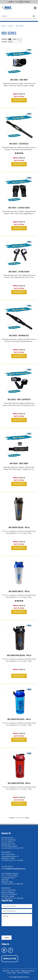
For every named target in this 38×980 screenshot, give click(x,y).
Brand (10, 26)
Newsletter (10, 959)
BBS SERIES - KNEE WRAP (19, 80)
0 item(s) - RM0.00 (22, 2)
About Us (6, 971)
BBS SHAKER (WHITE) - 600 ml (19, 591)
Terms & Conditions (23, 973)
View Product (19, 100)
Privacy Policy (11, 973)
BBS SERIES (20, 26)
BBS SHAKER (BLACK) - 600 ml (19, 527)
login (11, 2)
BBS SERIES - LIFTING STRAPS (19, 272)
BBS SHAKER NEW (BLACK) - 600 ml (19, 655)
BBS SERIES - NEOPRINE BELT (19, 336)
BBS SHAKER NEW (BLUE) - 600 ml (19, 719)
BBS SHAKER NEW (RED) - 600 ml (19, 783)
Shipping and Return (27, 971)
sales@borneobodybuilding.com (15, 869)
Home (3, 26)
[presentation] (17, 931)
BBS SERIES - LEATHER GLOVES (19, 208)
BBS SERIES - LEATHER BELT (19, 144)
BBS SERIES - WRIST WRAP (19, 463)
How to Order (15, 971)
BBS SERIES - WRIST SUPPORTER (19, 399)
